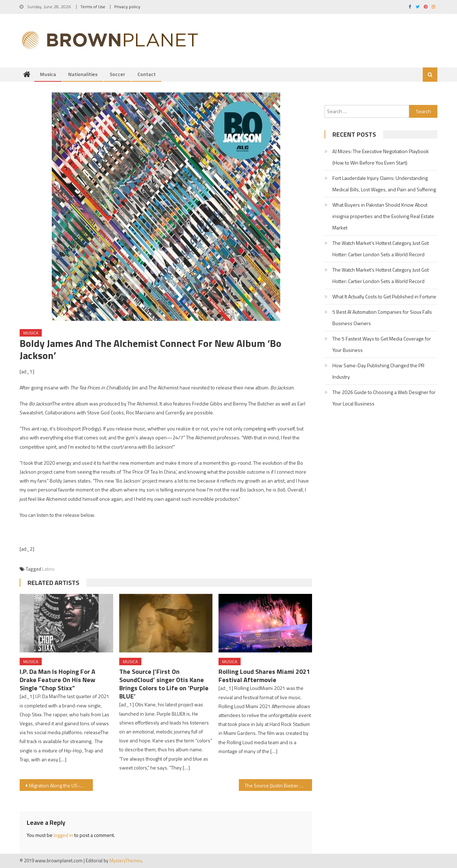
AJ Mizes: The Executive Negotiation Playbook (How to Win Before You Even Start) (381, 157)
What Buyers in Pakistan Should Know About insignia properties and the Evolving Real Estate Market (383, 216)
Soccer (117, 74)
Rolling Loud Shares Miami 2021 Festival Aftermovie (264, 676)
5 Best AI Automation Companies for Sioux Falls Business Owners (382, 318)
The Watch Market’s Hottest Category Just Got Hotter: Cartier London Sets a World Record (381, 249)
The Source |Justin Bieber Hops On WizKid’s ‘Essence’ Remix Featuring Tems (278, 786)
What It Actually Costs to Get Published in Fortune (384, 297)
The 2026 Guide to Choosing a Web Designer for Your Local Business (384, 398)
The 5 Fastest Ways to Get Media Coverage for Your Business (382, 345)
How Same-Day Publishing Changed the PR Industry (378, 371)
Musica (48, 74)
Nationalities (83, 74)
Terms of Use (93, 7)
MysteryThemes (125, 861)
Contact (147, 74)
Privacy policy (127, 7)
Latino (48, 569)
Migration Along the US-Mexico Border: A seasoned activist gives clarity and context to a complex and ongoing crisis (61, 786)
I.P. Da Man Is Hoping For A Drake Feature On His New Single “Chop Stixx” (57, 680)
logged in (63, 835)
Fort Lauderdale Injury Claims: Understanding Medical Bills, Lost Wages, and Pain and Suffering (384, 184)
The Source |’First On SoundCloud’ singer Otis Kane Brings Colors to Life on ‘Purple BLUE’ (164, 684)
